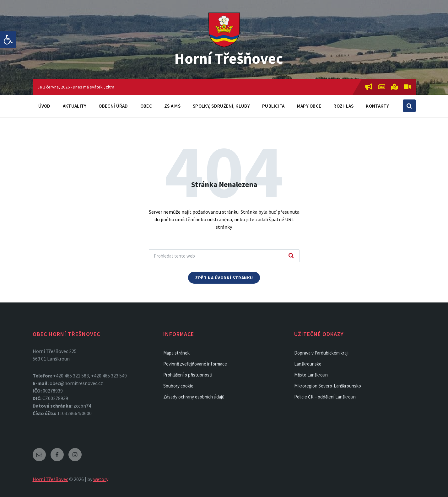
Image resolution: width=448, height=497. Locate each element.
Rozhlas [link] (343, 106)
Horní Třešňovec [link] (229, 58)
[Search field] (224, 256)
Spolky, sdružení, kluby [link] (221, 106)
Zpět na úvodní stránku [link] (224, 278)
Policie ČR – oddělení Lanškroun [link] (325, 397)
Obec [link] (146, 106)
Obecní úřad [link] (113, 106)
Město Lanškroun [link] (311, 375)
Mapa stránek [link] (176, 353)
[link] (8, 40)
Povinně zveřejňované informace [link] (195, 364)
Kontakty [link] (377, 106)
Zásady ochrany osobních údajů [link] (194, 397)
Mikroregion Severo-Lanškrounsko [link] (328, 386)
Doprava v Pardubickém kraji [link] (321, 353)
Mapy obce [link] (309, 106)
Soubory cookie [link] (178, 386)
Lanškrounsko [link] (308, 364)
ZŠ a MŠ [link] (172, 106)
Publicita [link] (273, 106)
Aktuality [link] (75, 106)
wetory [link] (101, 479)
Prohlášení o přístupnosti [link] (188, 375)
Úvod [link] (44, 106)
